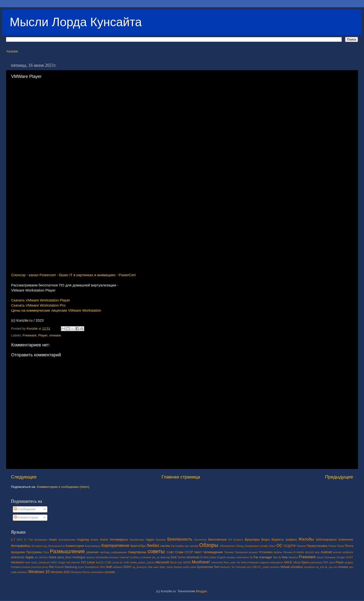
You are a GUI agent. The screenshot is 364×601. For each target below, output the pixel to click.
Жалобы (306, 539)
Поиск (340, 546)
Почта (349, 546)
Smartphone (92, 567)
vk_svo (329, 567)
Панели (301, 546)
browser (114, 557)
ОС (280, 545)
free (285, 557)
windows (22, 572)
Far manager (263, 557)
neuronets (217, 562)
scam (81, 567)
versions (275, 567)
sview (193, 567)
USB (254, 567)
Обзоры (209, 545)
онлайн (264, 546)
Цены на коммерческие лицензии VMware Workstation (56, 310)
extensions (243, 557)
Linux (91, 562)
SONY (127, 567)
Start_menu (166, 567)
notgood (264, 562)
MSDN (187, 562)
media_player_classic (142, 562)
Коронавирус (93, 546)
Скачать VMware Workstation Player (41, 300)
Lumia (115, 562)
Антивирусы (119, 539)
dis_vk (156, 557)
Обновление (227, 546)
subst (186, 567)
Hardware (17, 562)
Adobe (300, 552)
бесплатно (200, 540)
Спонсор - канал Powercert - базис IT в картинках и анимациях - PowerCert (73, 275)
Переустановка (317, 546)
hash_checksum (41, 562)
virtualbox (297, 567)
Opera (305, 562)
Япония (288, 552)
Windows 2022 (60, 572)
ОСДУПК (290, 546)
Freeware (29, 335)
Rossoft (59, 567)
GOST (349, 557)
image (62, 562)
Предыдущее (339, 477)
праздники (18, 552)
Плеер (332, 546)
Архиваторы (137, 540)
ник (187, 546)
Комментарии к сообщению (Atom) (63, 487)
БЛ (230, 540)
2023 (19, 540)
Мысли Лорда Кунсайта (76, 22)
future (320, 557)
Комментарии (26, 517)
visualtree (309, 567)
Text (216, 567)
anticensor (18, 557)
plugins (349, 562)
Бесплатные (217, 539)
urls (248, 567)
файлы (278, 552)
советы (156, 551)
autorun (91, 557)
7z (25, 540)
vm (335, 567)
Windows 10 (39, 572)
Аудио (150, 540)
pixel (332, 562)
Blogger (201, 591)
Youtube (12, 51)
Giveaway (330, 557)
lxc (121, 562)
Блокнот (238, 540)
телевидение (213, 552)
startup (178, 567)
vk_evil (320, 567)
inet (68, 562)
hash (28, 562)
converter (146, 557)
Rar (52, 567)
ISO (83, 562)
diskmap (165, 557)
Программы (34, 552)
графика (291, 540)
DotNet (182, 557)
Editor (213, 557)
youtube (110, 572)
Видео (266, 540)
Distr (174, 557)
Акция (53, 540)
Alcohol (309, 552)
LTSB (108, 562)
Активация (41, 540)
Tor (233, 567)
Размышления (67, 551)
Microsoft (162, 562)
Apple (30, 557)
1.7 (13, 540)
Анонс (104, 540)
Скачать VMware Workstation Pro (38, 305)
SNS (102, 567)
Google (341, 557)
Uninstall (241, 567)
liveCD (100, 562)
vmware (55, 335)
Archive (43, 557)
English (221, 557)
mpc (180, 562)
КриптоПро (138, 546)
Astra (52, 557)
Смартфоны (137, 552)
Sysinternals (205, 567)
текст (198, 552)
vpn (351, 567)
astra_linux (64, 557)
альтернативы (67, 540)
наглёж (165, 546)
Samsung (70, 567)
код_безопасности (54, 546)
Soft (109, 567)
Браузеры (252, 539)
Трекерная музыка (246, 552)
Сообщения (25, 509)
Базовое (161, 540)
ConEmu (134, 557)
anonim (337, 552)
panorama (316, 562)
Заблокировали (326, 540)
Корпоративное (115, 545)
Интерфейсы (21, 546)
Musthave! (201, 562)
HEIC (54, 562)
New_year (230, 562)
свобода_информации (113, 552)
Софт (170, 552)
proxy (45, 567)
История (37, 546)
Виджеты (278, 540)
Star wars (153, 567)
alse (317, 552)
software (118, 567)
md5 (126, 562)
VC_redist (263, 567)
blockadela (102, 557)
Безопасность (180, 539)
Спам (179, 552)
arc (37, 557)
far (251, 557)
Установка (266, 552)
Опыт (272, 546)
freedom (293, 557)
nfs (238, 562)
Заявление (346, 540)
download (193, 557)
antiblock (348, 552)
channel (124, 557)
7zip (31, 540)
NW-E (288, 562)
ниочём (194, 546)
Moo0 (173, 562)
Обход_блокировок (247, 546)
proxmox (36, 567)
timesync (225, 567)
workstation (97, 572)
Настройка (177, 546)
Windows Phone (80, 572)
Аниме (95, 540)
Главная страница (181, 477)
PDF (326, 562)
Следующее (24, 477)
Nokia (244, 562)
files (276, 557)
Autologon (79, 557)
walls (14, 572)
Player (43, 335)
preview (26, 567)
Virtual (285, 567)
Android (326, 552)
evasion (231, 557)
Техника (229, 552)
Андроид (83, 540)
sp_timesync (140, 567)
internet (76, 562)
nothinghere (277, 562)
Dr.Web (205, 557)
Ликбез (153, 545)
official (297, 562)
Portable (16, 567)
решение (92, 552)
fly (280, 557)
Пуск (46, 552)
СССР (189, 552)
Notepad (253, 562)
